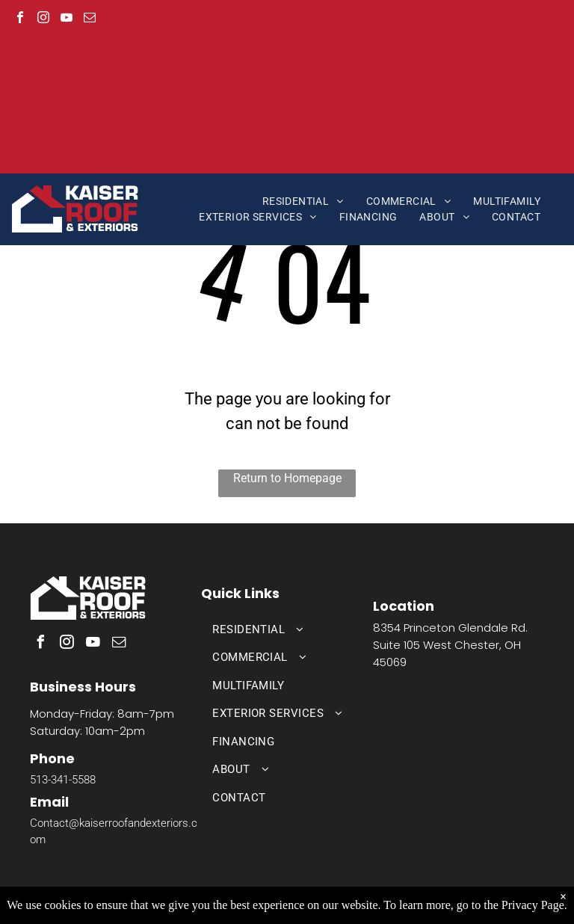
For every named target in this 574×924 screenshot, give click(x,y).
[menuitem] (303, 201)
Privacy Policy (339, 906)
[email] (90, 19)
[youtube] (67, 19)
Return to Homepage (287, 478)
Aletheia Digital (458, 906)
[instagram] (43, 19)
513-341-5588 (63, 780)
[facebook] (20, 19)
